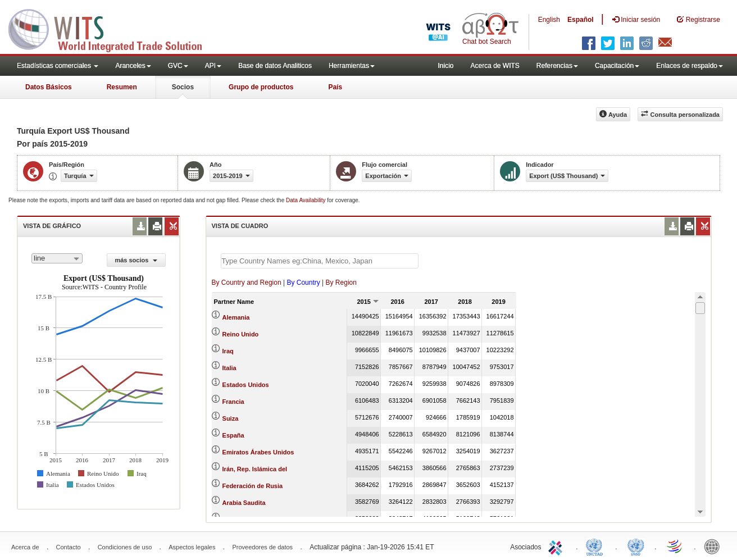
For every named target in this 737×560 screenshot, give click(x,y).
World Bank (715, 546)
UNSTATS (636, 546)
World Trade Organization (675, 546)
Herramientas (352, 66)
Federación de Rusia (253, 486)
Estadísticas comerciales (58, 66)
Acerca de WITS (495, 66)
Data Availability (306, 200)
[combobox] (57, 258)
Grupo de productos (261, 87)
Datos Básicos (49, 87)
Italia (229, 368)
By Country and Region (247, 283)
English (549, 20)
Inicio (445, 66)
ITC (557, 546)
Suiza (231, 418)
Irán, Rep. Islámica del (255, 469)
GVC (178, 66)
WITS (112, 28)
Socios (183, 87)
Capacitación (617, 66)
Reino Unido (241, 334)
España (233, 435)
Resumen (122, 87)
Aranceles (133, 66)
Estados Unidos (246, 385)
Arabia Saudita (244, 503)
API (213, 66)
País (335, 87)
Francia (233, 402)
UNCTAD (597, 546)
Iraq (228, 351)
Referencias (557, 66)
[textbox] (320, 261)
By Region (341, 283)
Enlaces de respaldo (690, 66)
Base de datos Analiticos (275, 66)
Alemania (236, 317)
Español (581, 20)
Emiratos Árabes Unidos (258, 452)
